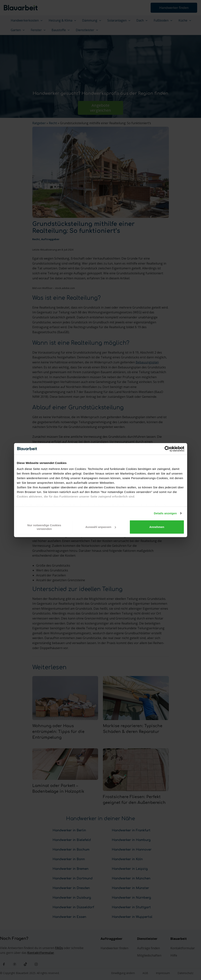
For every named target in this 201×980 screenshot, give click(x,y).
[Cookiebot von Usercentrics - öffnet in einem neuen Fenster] (167, 449)
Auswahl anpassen (101, 527)
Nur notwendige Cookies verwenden (44, 527)
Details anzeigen (165, 513)
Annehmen (157, 527)
